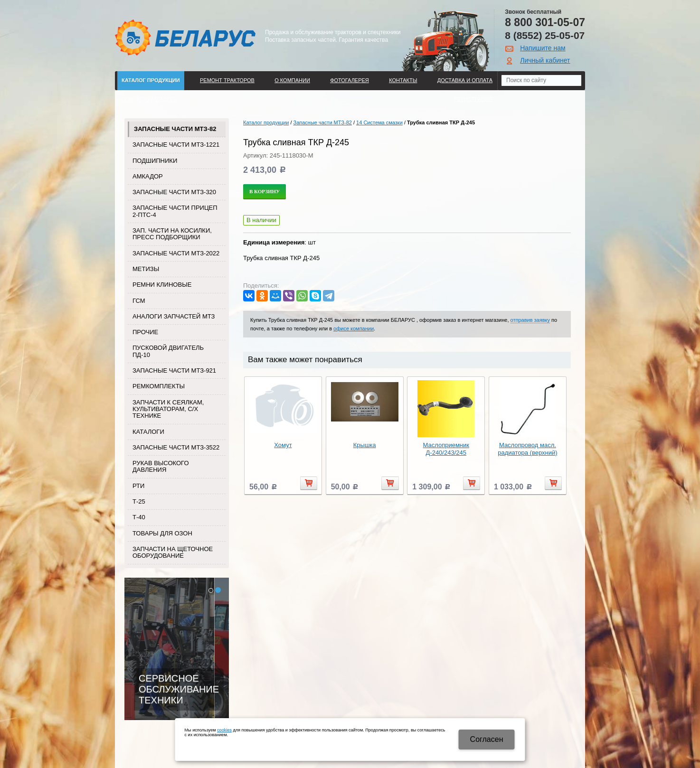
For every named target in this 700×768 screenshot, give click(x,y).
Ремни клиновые (162, 285)
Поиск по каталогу (149, 99)
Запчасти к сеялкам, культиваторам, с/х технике (168, 409)
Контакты (403, 80)
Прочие (145, 332)
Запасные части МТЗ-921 (174, 370)
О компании (292, 80)
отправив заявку (530, 320)
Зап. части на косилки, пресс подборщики (172, 234)
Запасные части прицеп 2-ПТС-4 (175, 211)
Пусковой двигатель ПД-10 (168, 351)
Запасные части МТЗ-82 (175, 129)
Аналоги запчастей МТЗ (174, 316)
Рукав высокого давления (161, 466)
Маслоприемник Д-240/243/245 (446, 449)
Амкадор (148, 176)
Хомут (283, 445)
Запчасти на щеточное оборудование (173, 552)
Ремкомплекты (159, 386)
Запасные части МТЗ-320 (174, 192)
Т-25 (139, 501)
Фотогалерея (350, 80)
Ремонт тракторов (227, 80)
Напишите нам (543, 48)
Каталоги (148, 432)
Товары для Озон (162, 533)
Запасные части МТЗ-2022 (176, 253)
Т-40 (139, 517)
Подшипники (155, 161)
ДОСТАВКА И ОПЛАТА (465, 80)
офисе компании (354, 328)
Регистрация (473, 99)
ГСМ (139, 301)
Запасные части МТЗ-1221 (176, 145)
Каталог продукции (151, 80)
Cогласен (487, 739)
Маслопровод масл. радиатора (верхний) (527, 449)
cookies (224, 730)
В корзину (265, 191)
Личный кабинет (545, 60)
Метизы (146, 269)
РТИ (138, 486)
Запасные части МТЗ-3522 (176, 447)
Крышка (365, 445)
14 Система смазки (379, 122)
